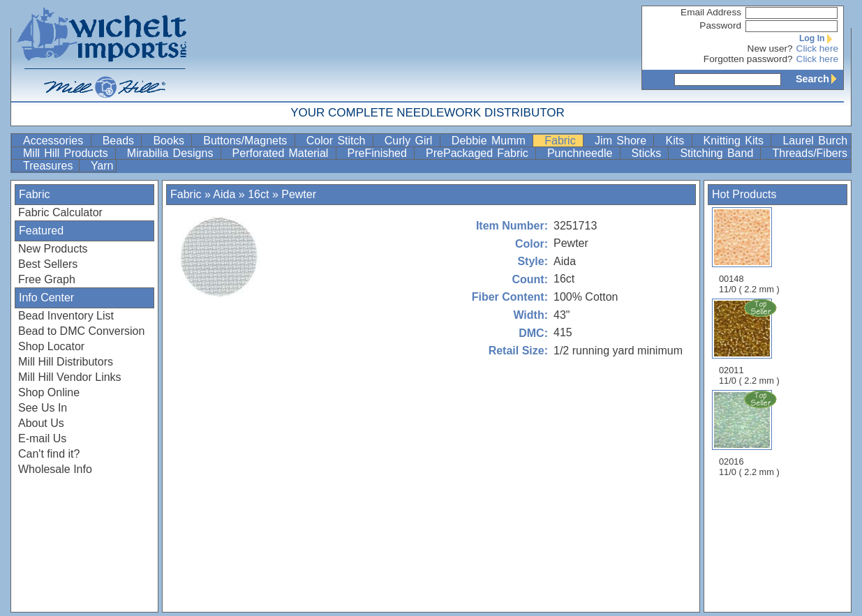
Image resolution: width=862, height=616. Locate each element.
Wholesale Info (55, 469)
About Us (41, 423)
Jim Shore (623, 141)
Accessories (55, 141)
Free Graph (47, 279)
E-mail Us (42, 438)
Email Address (711, 12)
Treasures (50, 166)
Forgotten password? (748, 59)
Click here (817, 48)
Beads (121, 141)
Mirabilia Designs (172, 153)
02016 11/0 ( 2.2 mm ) (750, 433)
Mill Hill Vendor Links (70, 377)
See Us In (43, 408)
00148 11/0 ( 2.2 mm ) (749, 251)
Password (720, 25)
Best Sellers (48, 264)
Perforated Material (283, 153)
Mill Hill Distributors (66, 362)
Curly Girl (411, 141)
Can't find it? (49, 454)
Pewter (299, 194)
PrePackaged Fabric (479, 153)
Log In (819, 38)
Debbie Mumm (491, 141)
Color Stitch (338, 141)
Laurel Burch (815, 141)
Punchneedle (582, 153)
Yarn (102, 166)
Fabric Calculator (60, 212)
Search (819, 79)
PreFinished (380, 153)
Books (171, 141)
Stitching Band (719, 153)
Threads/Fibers (810, 153)
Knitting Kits (736, 141)
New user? (770, 48)
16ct (258, 194)
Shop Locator (51, 346)
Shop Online (49, 392)
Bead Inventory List (66, 316)
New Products (53, 249)
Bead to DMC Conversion (81, 331)
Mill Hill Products (68, 153)
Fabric (562, 141)
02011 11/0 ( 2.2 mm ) (750, 342)
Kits (677, 141)
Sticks (649, 153)
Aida (224, 194)
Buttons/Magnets (247, 141)
